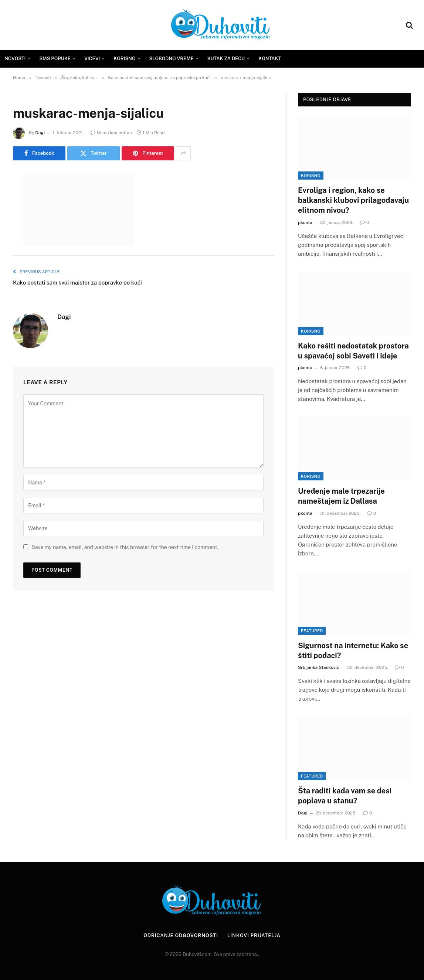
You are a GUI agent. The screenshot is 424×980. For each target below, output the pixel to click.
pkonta (305, 222)
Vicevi (92, 59)
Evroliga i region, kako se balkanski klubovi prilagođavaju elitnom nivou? (353, 200)
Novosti (15, 59)
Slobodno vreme (172, 59)
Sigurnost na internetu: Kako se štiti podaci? (353, 651)
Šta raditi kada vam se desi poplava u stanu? (345, 796)
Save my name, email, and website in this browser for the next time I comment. (125, 547)
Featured (312, 631)
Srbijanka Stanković (318, 667)
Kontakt (270, 59)
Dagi (40, 133)
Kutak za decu (226, 59)
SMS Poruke (55, 59)
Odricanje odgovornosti (181, 935)
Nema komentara (111, 133)
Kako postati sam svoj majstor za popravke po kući (77, 283)
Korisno (124, 59)
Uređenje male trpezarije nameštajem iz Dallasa (341, 496)
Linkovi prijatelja (254, 935)
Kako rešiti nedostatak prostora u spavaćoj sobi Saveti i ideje (353, 351)
